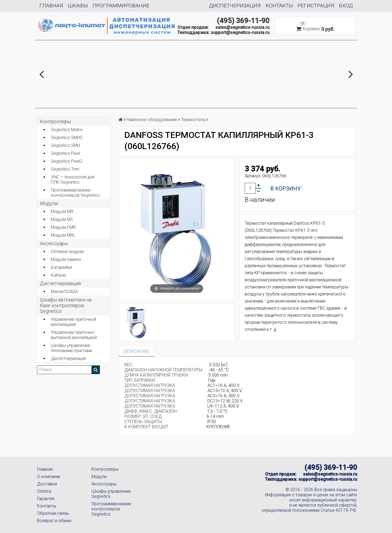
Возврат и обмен (54, 521)
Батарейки (61, 267)
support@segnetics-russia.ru (240, 33)
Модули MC (62, 219)
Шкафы (78, 6)
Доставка (47, 484)
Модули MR (62, 212)
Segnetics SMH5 (67, 138)
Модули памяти (66, 259)
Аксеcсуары (54, 243)
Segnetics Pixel (65, 153)
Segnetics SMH (65, 145)
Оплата (44, 491)
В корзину (286, 189)
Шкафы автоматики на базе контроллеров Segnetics (66, 305)
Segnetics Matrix (67, 130)
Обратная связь (53, 513)
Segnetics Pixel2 (67, 161)
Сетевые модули (67, 252)
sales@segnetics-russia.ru (242, 27)
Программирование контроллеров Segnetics (75, 193)
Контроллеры (56, 121)
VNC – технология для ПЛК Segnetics (73, 180)
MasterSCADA (64, 292)
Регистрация (316, 6)
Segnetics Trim (65, 169)
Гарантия (46, 499)
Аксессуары (104, 484)
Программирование (121, 6)
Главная (51, 6)
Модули (49, 203)
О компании (49, 477)
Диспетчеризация (235, 6)
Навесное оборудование (152, 120)
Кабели (58, 275)
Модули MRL (63, 235)
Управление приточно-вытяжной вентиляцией (74, 335)
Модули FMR (63, 227)
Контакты (279, 6)
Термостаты (193, 120)
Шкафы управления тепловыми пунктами (71, 348)
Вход (346, 6)
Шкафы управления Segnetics (111, 494)
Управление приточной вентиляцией (73, 322)
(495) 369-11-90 (243, 21)
